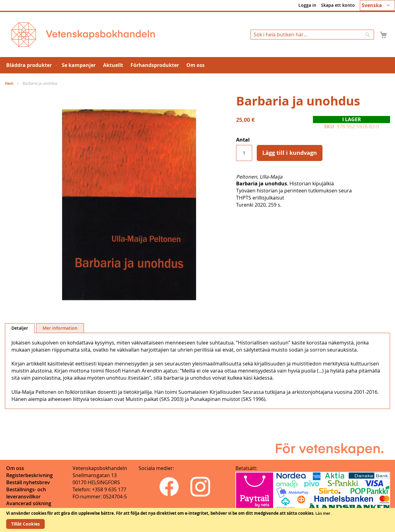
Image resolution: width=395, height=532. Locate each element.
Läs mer (323, 513)
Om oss (15, 468)
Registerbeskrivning (29, 475)
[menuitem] (30, 65)
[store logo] (83, 35)
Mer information (60, 328)
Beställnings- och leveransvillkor (26, 493)
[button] (377, 5)
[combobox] (312, 35)
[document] (197, 520)
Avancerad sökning (29, 503)
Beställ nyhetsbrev (28, 482)
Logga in (307, 5)
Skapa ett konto (338, 5)
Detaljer (20, 328)
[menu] (197, 65)
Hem (9, 83)
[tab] (20, 328)
